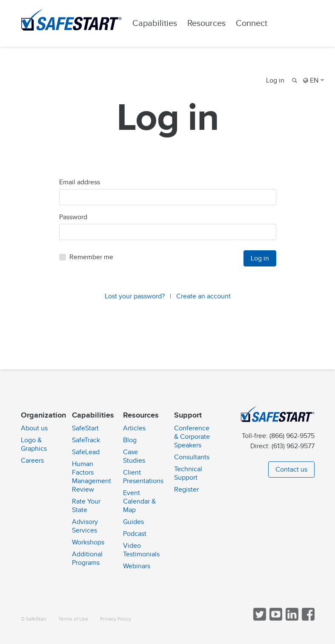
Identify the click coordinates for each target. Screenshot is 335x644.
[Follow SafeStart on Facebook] (307, 619)
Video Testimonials (141, 550)
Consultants (192, 457)
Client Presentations (143, 477)
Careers (32, 461)
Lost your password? (135, 296)
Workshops (88, 542)
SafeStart (85, 428)
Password (73, 217)
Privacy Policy (116, 619)
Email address (80, 182)
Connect (252, 23)
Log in (275, 80)
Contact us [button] (291, 469)
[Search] (294, 80)
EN (314, 80)
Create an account (203, 296)
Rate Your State (86, 506)
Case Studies (134, 456)
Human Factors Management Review (92, 477)
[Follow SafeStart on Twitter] (259, 619)
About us (34, 428)
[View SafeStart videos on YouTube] (275, 619)
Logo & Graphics (34, 444)
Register (186, 489)
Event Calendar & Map (139, 501)
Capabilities (155, 23)
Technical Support (188, 473)
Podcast (135, 534)
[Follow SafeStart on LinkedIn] (291, 619)
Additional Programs (87, 558)
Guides (133, 522)
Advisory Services (85, 526)
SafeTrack (86, 440)
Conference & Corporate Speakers (192, 437)
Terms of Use (73, 619)
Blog (130, 440)
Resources (206, 23)
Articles (134, 428)
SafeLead (86, 452)
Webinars (137, 566)
